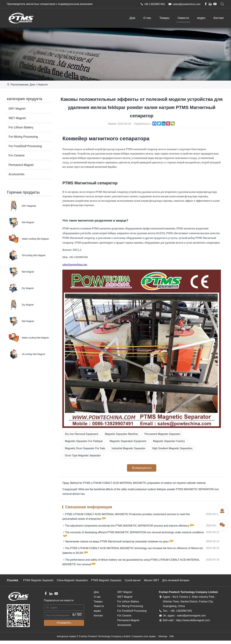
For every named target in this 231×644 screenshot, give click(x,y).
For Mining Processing (23, 137)
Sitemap (163, 640)
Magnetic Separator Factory (170, 441)
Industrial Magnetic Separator (130, 449)
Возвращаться (142, 468)
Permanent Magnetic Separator (164, 434)
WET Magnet (17, 118)
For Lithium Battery (21, 127)
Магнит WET (153, 584)
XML (172, 640)
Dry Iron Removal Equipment (82, 434)
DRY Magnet (17, 109)
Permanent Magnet (21, 165)
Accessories (16, 174)
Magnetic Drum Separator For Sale (85, 449)
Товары (164, 18)
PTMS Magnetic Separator (39, 584)
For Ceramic (17, 155)
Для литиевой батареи (178, 584)
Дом (132, 18)
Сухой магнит (134, 584)
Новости (183, 18)
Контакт (219, 18)
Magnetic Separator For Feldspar (84, 441)
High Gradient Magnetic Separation (174, 449)
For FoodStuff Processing (25, 146)
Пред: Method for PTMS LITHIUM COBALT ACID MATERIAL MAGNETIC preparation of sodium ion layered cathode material (135, 483)
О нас (147, 18)
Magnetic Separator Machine (122, 434)
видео (201, 18)
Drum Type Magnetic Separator (83, 456)
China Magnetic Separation (73, 584)
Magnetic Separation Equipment (129, 441)
